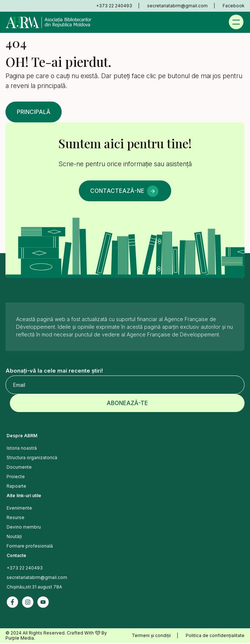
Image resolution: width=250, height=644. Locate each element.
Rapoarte (16, 487)
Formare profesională (30, 547)
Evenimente (19, 509)
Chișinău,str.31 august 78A (34, 588)
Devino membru (24, 528)
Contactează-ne (116, 191)
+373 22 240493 (114, 6)
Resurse (16, 519)
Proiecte (16, 478)
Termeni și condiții (151, 637)
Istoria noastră (22, 449)
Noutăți (14, 538)
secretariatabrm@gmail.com (177, 6)
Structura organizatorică (32, 459)
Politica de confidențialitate (215, 637)
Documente (19, 468)
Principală (35, 112)
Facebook (234, 6)
